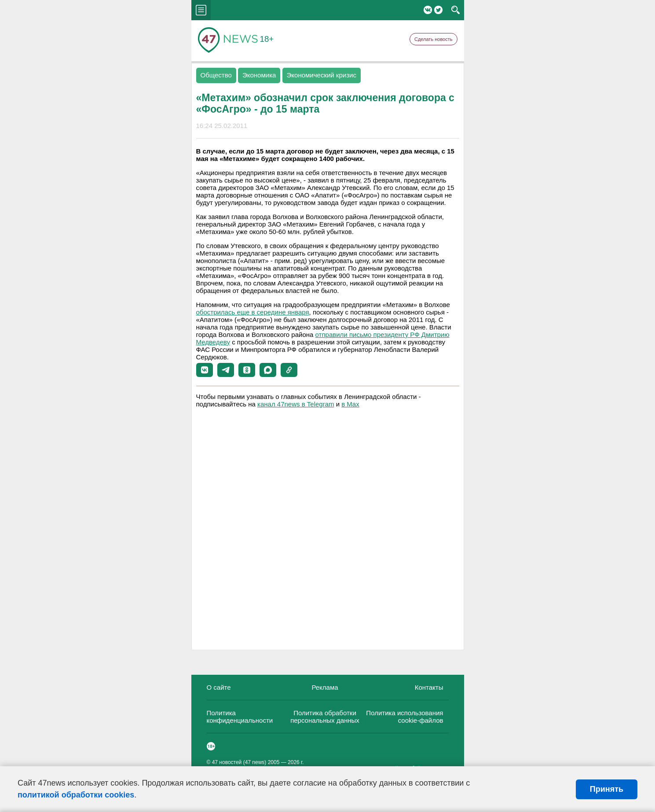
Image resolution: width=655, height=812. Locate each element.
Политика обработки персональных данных (325, 717)
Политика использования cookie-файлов (404, 717)
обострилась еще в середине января (253, 312)
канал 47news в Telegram (296, 404)
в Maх (350, 404)
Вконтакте (428, 10)
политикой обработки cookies (76, 795)
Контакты (429, 687)
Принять (607, 789)
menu (201, 10)
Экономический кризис (322, 75)
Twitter (438, 10)
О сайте (219, 687)
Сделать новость (434, 39)
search (456, 10)
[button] (205, 370)
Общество (216, 75)
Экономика (259, 75)
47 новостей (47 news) (239, 762)
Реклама (325, 687)
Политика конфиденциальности (240, 717)
